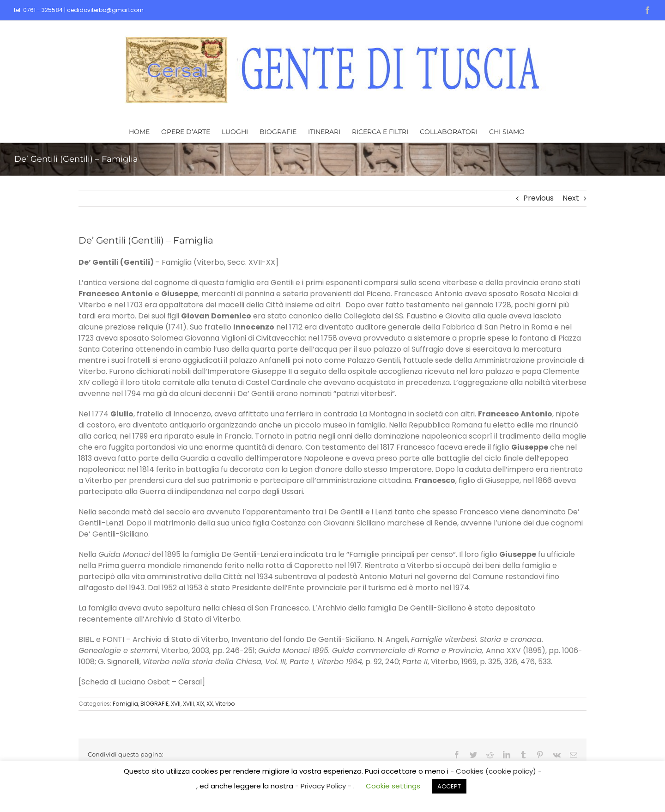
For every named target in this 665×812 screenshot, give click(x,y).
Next (571, 198)
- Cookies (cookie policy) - (496, 771)
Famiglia (125, 704)
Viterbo (225, 704)
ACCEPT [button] (449, 786)
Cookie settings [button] (393, 786)
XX (210, 704)
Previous (538, 198)
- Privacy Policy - (324, 786)
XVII (176, 704)
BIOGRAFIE (154, 704)
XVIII (188, 704)
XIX (200, 704)
